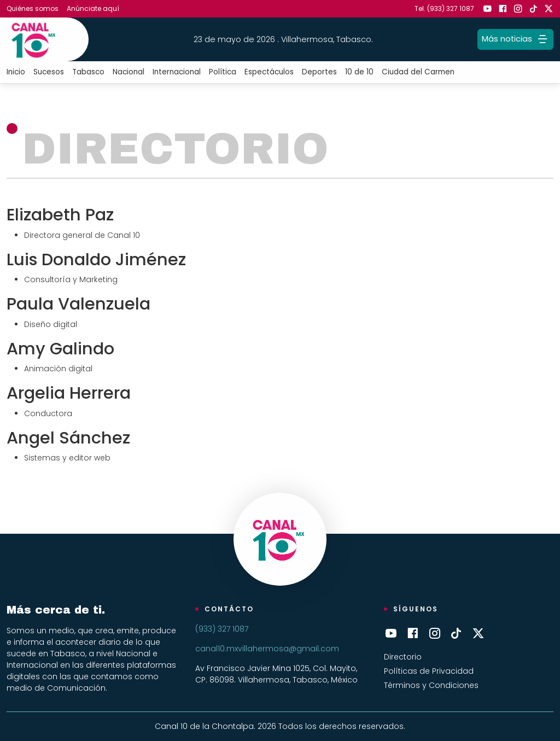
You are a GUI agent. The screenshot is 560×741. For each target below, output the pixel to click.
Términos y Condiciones (431, 685)
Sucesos (49, 72)
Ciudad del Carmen (418, 72)
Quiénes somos (33, 8)
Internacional (177, 72)
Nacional (129, 72)
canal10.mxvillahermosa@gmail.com (267, 649)
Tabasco (88, 72)
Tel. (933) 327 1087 (444, 8)
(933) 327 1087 (222, 629)
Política (223, 72)
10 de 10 (359, 72)
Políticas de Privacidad (429, 671)
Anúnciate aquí (93, 8)
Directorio (403, 657)
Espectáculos (269, 72)
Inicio (16, 72)
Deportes (319, 72)
